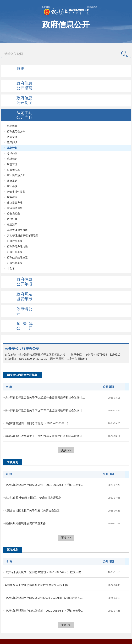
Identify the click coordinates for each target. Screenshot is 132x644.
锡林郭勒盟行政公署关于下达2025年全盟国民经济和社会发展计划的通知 (45, 410)
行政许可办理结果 (17, 246)
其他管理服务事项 (17, 230)
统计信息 (12, 159)
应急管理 (12, 164)
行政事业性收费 (16, 192)
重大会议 (12, 186)
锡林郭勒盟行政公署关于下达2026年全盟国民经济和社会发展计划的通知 (45, 398)
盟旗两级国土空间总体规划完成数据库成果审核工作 (36, 585)
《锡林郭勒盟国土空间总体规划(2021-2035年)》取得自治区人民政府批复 (45, 598)
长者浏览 (46, 7)
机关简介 (12, 126)
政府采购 (12, 181)
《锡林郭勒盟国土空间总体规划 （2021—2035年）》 (37, 423)
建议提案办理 (15, 203)
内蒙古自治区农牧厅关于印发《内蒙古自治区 (32, 511)
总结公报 (12, 153)
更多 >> (66, 450)
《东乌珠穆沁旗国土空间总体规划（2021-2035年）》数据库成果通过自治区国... (45, 572)
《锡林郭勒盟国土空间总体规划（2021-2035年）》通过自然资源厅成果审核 (45, 485)
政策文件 (12, 137)
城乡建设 (12, 197)
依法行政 (12, 219)
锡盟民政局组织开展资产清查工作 (25, 523)
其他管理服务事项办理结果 (23, 235)
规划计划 (12, 148)
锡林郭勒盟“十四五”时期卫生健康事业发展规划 (33, 498)
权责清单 (12, 225)
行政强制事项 (15, 263)
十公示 (11, 268)
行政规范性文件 (16, 131)
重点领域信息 (15, 208)
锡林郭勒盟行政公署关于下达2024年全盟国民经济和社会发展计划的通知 (45, 436)
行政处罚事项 (15, 252)
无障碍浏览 (92, 7)
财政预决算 (13, 170)
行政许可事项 (15, 241)
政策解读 (12, 142)
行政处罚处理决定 (17, 257)
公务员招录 (13, 214)
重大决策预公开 (16, 175)
